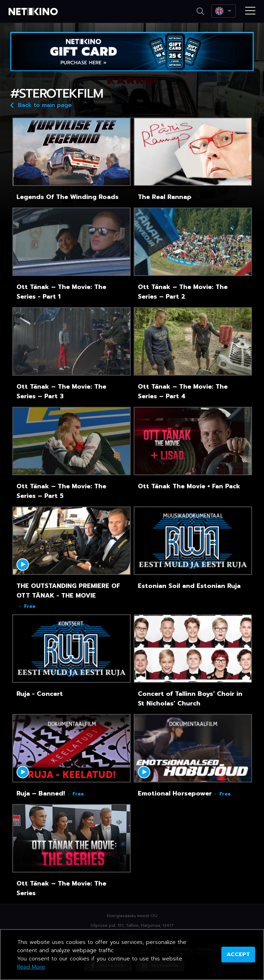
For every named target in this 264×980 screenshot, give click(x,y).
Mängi (23, 565)
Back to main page (41, 105)
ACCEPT (238, 955)
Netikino (34, 12)
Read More (31, 967)
